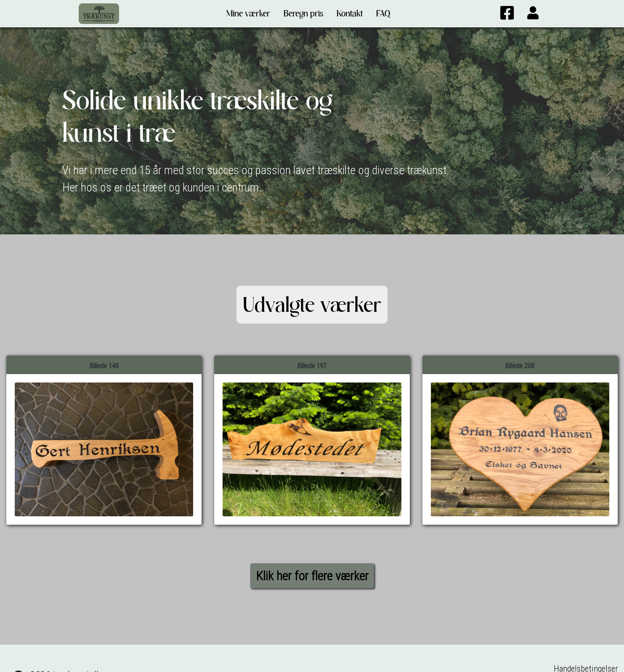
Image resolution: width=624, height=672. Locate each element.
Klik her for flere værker (312, 576)
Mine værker (248, 13)
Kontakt (350, 13)
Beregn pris (303, 13)
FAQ (383, 13)
